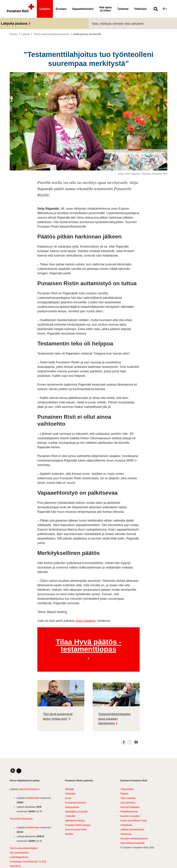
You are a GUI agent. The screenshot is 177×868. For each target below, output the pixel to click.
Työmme (123, 9)
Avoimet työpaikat (130, 807)
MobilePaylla (33, 798)
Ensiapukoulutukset (75, 803)
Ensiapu (61, 9)
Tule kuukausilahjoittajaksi (24, 848)
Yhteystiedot (127, 789)
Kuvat (68, 798)
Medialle (69, 789)
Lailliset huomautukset (132, 830)
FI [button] (164, 9)
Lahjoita (45, 9)
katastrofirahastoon (29, 789)
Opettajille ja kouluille (76, 812)
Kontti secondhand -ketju (134, 821)
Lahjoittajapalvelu (19, 857)
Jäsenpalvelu (72, 807)
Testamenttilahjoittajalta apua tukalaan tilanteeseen (114, 719)
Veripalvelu (126, 825)
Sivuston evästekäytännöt (134, 838)
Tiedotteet (70, 794)
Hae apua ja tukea (106, 9)
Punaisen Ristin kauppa (78, 825)
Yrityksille (70, 816)
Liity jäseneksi (128, 803)
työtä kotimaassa (24, 819)
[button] (154, 9)
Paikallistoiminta (129, 812)
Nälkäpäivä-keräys (75, 821)
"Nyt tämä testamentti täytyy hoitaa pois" (58, 716)
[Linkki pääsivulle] (20, 9)
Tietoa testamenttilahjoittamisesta (51, 34)
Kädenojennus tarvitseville (87, 34)
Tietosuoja (126, 834)
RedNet (69, 834)
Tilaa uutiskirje (128, 798)
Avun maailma (86, 621)
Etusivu (14, 34)
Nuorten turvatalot (130, 816)
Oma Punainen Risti (76, 830)
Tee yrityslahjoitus (19, 853)
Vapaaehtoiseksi (83, 9)
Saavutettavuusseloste (132, 843)
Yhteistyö (140, 9)
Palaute (124, 794)
